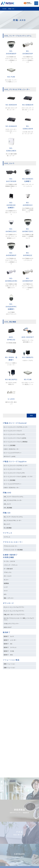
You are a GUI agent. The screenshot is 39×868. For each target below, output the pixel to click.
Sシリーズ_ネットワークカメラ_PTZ (14, 473)
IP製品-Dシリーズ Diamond (15, 423)
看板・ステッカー (9, 598)
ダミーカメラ (8, 576)
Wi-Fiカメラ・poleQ (10, 456)
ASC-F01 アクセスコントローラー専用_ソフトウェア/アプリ (19, 619)
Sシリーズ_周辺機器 (9, 480)
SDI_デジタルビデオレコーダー (13, 520)
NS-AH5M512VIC (11, 230)
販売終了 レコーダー (11, 640)
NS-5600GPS (28, 357)
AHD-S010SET (28, 337)
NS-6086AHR (28, 105)
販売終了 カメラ (9, 636)
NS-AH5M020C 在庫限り (12, 205)
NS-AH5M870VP (28, 52)
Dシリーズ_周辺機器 (10, 445)
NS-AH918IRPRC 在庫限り (12, 307)
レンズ (6, 587)
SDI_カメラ (7, 524)
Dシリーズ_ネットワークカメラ (13, 431)
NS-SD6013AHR (28, 127)
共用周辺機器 (8, 557)
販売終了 (7, 632)
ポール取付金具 (8, 569)
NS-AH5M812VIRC (11, 280)
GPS (5, 594)
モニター (6, 580)
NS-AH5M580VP (11, 52)
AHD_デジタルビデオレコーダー (13, 500)
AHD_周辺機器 (8, 508)
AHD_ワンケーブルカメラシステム (13, 497)
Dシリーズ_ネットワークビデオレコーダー (16, 427)
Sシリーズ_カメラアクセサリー (13, 484)
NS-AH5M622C (28, 254)
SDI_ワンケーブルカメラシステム (13, 517)
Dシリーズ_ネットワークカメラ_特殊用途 (16, 442)
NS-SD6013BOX (11, 149)
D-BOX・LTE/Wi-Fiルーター (11, 449)
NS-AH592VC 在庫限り (29, 180)
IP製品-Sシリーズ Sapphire (15, 461)
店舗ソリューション (9, 667)
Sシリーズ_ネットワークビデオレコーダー (16, 465)
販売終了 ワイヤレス (10, 647)
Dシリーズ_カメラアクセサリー (13, 453)
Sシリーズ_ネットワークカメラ (13, 469)
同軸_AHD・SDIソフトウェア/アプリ (14, 614)
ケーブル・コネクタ (9, 561)
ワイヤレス (7, 533)
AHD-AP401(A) (11, 338)
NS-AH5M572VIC (28, 230)
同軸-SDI (7, 513)
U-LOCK (11, 399)
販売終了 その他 (9, 651)
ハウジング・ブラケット (11, 565)
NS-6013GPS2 (11, 379)
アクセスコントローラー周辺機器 (13, 550)
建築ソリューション (9, 664)
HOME (4, 9)
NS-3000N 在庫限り (11, 359)
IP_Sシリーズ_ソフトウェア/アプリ (14, 611)
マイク (6, 591)
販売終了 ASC (8, 644)
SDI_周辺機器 (8, 528)
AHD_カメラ (7, 504)
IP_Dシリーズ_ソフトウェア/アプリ (14, 607)
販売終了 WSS (8, 655)
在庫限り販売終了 (10, 555)
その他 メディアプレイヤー (11, 624)
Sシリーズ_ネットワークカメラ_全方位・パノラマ (18, 476)
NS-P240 (11, 77)
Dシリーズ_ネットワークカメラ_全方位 (15, 438)
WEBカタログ (8, 627)
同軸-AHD (7, 493)
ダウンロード (8, 603)
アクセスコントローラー (13, 542)
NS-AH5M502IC (28, 204)
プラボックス (8, 572)
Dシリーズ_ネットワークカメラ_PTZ (14, 434)
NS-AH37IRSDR (11, 180)
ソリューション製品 (11, 660)
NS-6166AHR (11, 126)
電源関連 (6, 583)
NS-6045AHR (11, 105)
